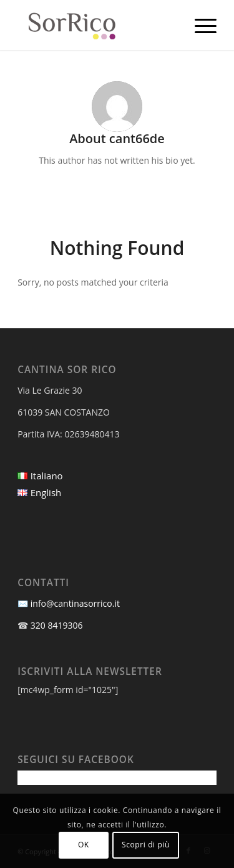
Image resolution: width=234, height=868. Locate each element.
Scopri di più (146, 845)
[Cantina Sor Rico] (97, 25)
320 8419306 (57, 625)
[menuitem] (199, 25)
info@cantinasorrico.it (75, 603)
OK (84, 845)
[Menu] (199, 25)
